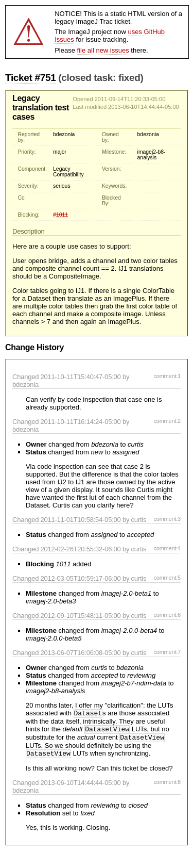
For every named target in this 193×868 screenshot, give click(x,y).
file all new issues (103, 50)
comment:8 (167, 786)
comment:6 (167, 615)
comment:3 (167, 519)
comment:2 (167, 421)
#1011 (60, 215)
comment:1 (167, 376)
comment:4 (167, 548)
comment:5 (167, 578)
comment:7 (167, 652)
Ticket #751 (30, 78)
